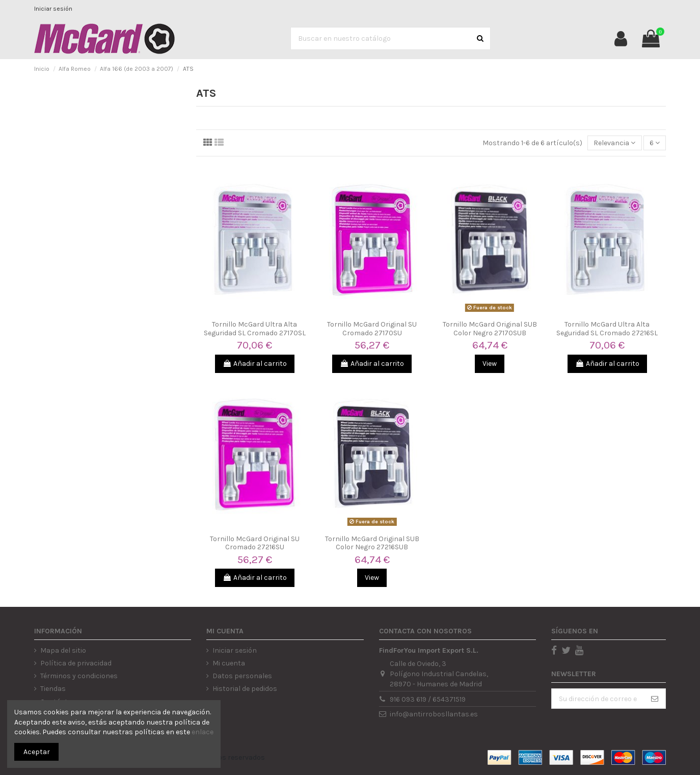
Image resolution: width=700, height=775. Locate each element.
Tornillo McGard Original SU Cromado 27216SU (255, 543)
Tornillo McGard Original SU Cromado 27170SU (372, 329)
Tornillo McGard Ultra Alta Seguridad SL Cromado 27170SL (255, 329)
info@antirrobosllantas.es (434, 714)
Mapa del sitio (63, 650)
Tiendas (53, 689)
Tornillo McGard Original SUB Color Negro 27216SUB (372, 543)
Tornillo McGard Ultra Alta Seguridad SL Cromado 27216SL (607, 329)
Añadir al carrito (255, 364)
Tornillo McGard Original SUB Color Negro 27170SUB (490, 329)
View (490, 364)
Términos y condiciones (79, 676)
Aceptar (37, 752)
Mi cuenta (229, 663)
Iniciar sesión (53, 9)
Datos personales (242, 676)
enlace (203, 732)
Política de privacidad (76, 663)
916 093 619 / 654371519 (428, 699)
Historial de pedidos (245, 689)
